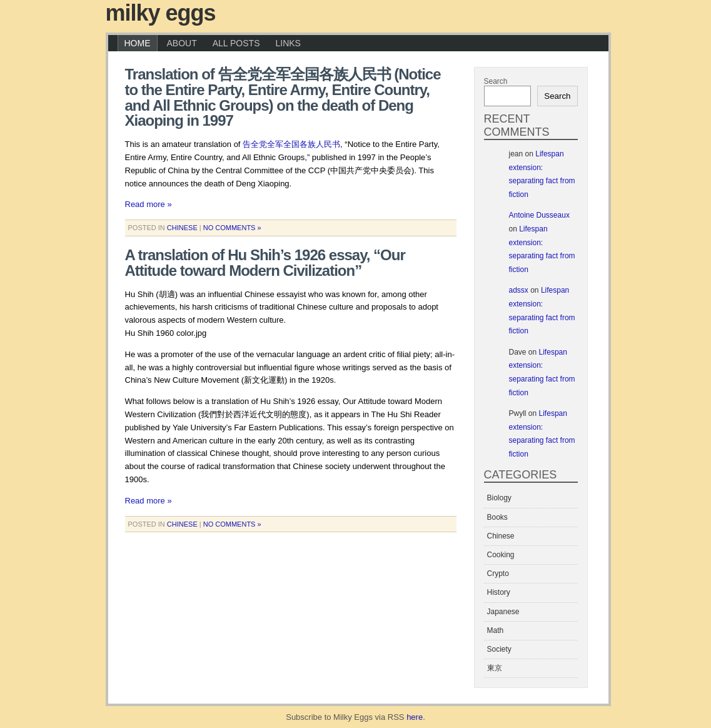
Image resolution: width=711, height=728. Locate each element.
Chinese (182, 228)
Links (288, 43)
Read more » (149, 204)
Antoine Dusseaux (539, 215)
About (182, 43)
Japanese (503, 612)
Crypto (498, 574)
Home (138, 43)
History (499, 592)
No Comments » (232, 228)
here (415, 717)
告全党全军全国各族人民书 (291, 144)
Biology (499, 498)
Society (499, 649)
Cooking (501, 555)
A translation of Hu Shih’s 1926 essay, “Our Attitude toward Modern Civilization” (265, 263)
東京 (495, 668)
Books (497, 517)
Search (496, 81)
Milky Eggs (161, 13)
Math (496, 630)
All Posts (236, 43)
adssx (519, 290)
